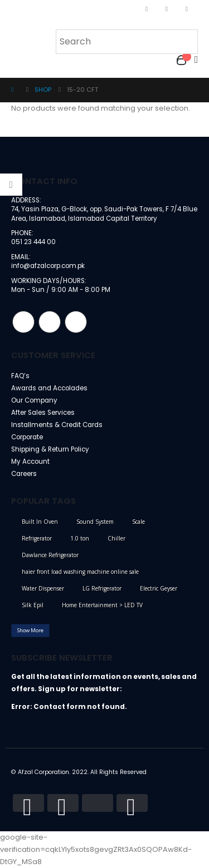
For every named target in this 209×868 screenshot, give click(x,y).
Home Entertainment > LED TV (102, 605)
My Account (30, 462)
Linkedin (76, 322)
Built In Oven (40, 522)
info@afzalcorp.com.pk (48, 266)
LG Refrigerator (102, 588)
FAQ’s (20, 376)
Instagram (50, 322)
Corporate (27, 437)
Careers (24, 474)
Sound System (95, 522)
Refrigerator (37, 538)
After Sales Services (43, 413)
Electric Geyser (159, 588)
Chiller (116, 538)
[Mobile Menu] (18, 41)
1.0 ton (80, 538)
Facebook (23, 322)
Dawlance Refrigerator (50, 555)
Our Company (34, 400)
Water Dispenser (43, 588)
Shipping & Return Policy (50, 449)
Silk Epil (33, 605)
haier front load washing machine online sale (80, 572)
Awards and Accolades (49, 388)
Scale (138, 522)
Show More (30, 630)
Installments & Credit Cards (57, 425)
